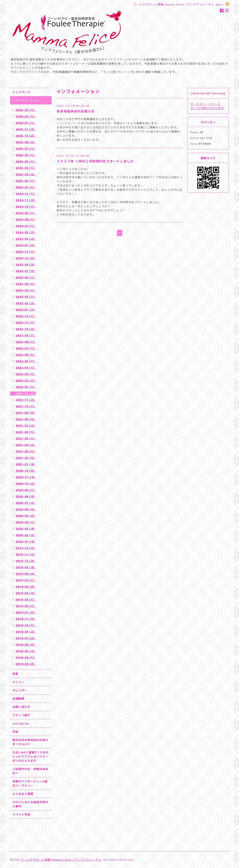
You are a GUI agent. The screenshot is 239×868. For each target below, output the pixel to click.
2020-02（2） (26, 535)
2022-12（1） (26, 316)
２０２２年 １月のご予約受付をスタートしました (95, 161)
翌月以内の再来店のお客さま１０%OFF (30, 742)
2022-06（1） (26, 355)
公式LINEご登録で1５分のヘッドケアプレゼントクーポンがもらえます (31, 757)
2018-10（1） (26, 625)
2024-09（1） (26, 213)
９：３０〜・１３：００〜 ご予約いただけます (207, 106)
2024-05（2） (26, 232)
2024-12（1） (26, 194)
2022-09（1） (26, 335)
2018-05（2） (26, 651)
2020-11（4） (26, 477)
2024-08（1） (26, 219)
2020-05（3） (26, 516)
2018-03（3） (26, 664)
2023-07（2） (26, 271)
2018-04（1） (26, 657)
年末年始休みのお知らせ (76, 111)
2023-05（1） (26, 284)
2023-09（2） (26, 265)
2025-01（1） (26, 187)
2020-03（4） (26, 529)
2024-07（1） (26, 226)
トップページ (21, 92)
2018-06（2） (26, 645)
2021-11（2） (26, 400)
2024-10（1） (26, 207)
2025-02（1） (26, 181)
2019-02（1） (26, 606)
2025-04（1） (26, 168)
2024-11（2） (26, 200)
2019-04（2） (26, 593)
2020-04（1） (26, 522)
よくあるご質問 (23, 794)
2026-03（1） (26, 110)
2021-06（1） (26, 432)
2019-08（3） (26, 574)
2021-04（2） (26, 445)
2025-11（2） (26, 129)
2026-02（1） (26, 116)
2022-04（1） (26, 368)
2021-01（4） (26, 464)
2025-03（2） (26, 174)
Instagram (21, 723)
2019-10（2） (26, 561)
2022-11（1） (26, 323)
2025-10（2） (26, 136)
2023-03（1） (26, 297)
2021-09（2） (26, 413)
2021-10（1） (26, 406)
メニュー (18, 682)
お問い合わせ (21, 707)
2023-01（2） (26, 310)
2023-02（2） (26, 303)
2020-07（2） (26, 503)
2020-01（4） (26, 542)
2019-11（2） (26, 554)
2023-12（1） (26, 252)
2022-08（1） (26, 342)
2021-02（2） (26, 458)
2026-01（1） (26, 123)
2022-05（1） (26, 361)
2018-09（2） (26, 632)
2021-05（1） (26, 438)
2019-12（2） (26, 548)
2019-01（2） (26, 612)
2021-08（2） (26, 419)
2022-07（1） (26, 348)
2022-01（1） (26, 387)
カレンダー (20, 690)
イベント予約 (21, 815)
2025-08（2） (26, 142)
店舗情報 (18, 699)
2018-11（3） (26, 619)
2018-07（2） (26, 638)
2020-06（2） (26, 509)
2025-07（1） (26, 149)
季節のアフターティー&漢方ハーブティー (30, 783)
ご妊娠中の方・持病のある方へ (30, 771)
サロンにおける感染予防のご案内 (30, 804)
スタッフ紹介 (21, 715)
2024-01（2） (26, 245)
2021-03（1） (26, 451)
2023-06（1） (26, 277)
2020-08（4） (26, 496)
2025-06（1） (26, 155)
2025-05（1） (26, 161)
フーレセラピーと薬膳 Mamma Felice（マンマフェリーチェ (61, 860)
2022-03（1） (26, 374)
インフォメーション (26, 100)
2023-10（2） (26, 258)
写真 (15, 674)
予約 (15, 732)
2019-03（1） (26, 600)
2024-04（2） (26, 239)
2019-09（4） (26, 567)
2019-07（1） (26, 580)
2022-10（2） (26, 329)
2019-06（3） (26, 587)
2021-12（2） (26, 393)
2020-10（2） (26, 484)
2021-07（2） (26, 426)
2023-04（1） (26, 290)
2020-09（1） (26, 490)
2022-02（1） (26, 381)
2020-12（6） (26, 471)
